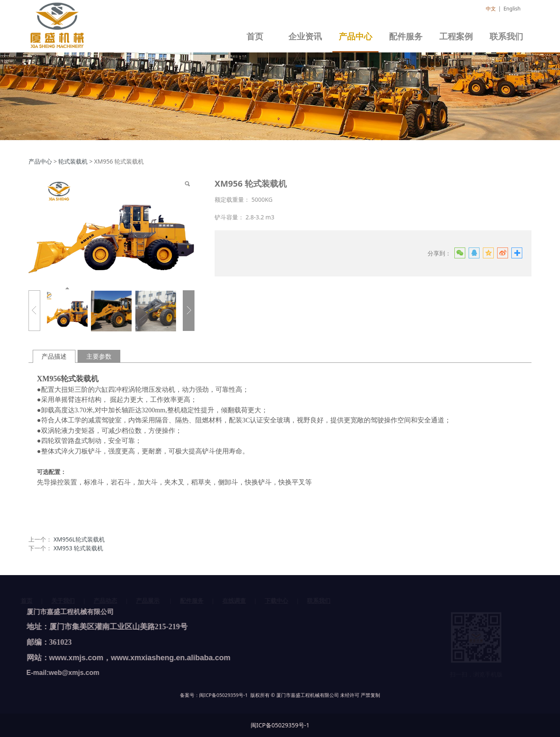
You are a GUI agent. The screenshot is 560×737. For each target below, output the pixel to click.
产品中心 (355, 36)
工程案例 (456, 36)
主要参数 (99, 356)
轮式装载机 (73, 161)
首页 (255, 36)
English (512, 9)
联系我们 (506, 36)
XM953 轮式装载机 (79, 548)
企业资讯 (305, 36)
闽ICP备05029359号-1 (256, 696)
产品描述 (54, 356)
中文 (491, 9)
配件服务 (406, 36)
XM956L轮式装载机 (79, 539)
